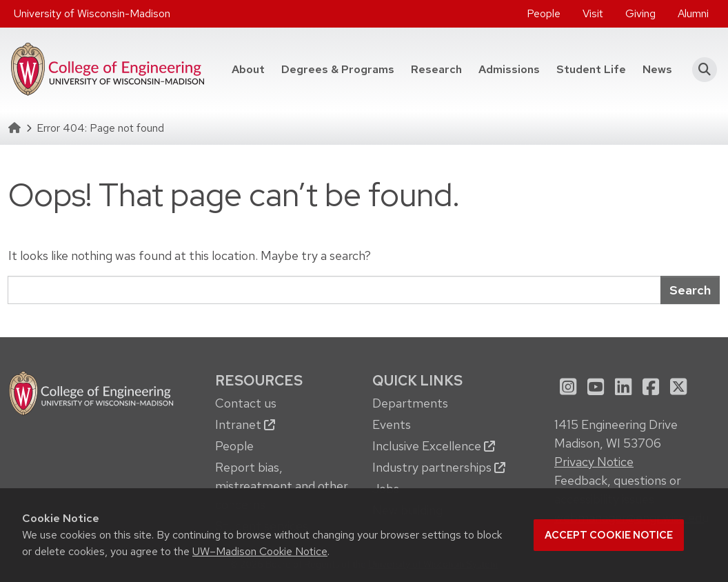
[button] (700, 70)
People (544, 13)
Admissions (509, 69)
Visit (593, 13)
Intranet (245, 424)
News (657, 69)
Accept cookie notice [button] (609, 535)
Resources (259, 380)
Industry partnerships (439, 467)
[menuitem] (544, 14)
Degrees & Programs (338, 69)
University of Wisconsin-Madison (92, 13)
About (248, 69)
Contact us (246, 403)
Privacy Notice (594, 462)
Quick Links (417, 380)
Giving (640, 13)
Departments (410, 403)
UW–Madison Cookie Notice (260, 551)
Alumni (693, 13)
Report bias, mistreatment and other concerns (282, 486)
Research (436, 69)
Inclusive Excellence (434, 446)
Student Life (591, 69)
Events (392, 424)
